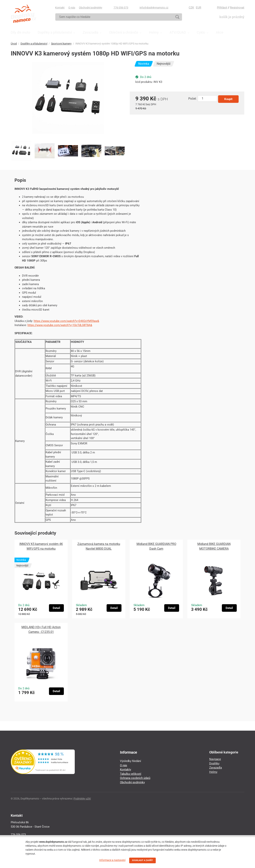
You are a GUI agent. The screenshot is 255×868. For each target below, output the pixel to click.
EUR (199, 8)
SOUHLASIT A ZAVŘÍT (142, 860)
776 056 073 (121, 8)
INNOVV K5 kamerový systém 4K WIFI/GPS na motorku (41, 546)
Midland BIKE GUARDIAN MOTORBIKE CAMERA (214, 546)
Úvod (14, 44)
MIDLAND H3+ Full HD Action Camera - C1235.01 (41, 629)
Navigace (215, 759)
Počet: (192, 99)
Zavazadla (216, 768)
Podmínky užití (82, 799)
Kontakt (60, 8)
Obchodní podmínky (91, 8)
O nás (72, 8)
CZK (191, 8)
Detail (56, 608)
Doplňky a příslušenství (34, 44)
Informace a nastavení (112, 860)
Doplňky (214, 763)
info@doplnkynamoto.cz (154, 8)
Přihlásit (222, 8)
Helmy (213, 772)
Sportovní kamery (61, 44)
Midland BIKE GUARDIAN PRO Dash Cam (156, 546)
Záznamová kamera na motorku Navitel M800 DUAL (99, 546)
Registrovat (237, 8)
